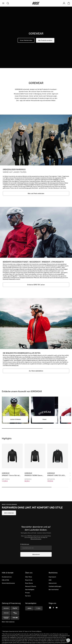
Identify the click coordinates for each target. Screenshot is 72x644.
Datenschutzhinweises (36, 540)
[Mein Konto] (64, 3)
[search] (7, 3)
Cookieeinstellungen (55, 587)
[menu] (3, 3)
